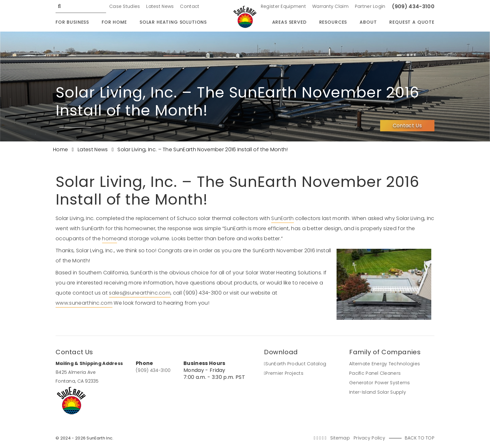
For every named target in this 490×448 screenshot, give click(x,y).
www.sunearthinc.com (84, 303)
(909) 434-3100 (413, 6)
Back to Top (420, 438)
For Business (72, 22)
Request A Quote (412, 22)
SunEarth (283, 218)
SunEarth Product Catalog (295, 364)
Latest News (160, 6)
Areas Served (289, 22)
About (368, 22)
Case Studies (125, 6)
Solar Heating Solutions (173, 22)
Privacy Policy (369, 438)
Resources (333, 22)
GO (59, 6)
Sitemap (340, 438)
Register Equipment (283, 6)
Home (61, 149)
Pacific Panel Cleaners (375, 373)
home (109, 239)
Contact (190, 6)
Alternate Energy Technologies (385, 364)
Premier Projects (284, 373)
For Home (114, 22)
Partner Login (370, 6)
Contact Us (407, 125)
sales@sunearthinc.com (140, 293)
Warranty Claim (330, 6)
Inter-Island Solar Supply (378, 392)
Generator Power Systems (379, 383)
